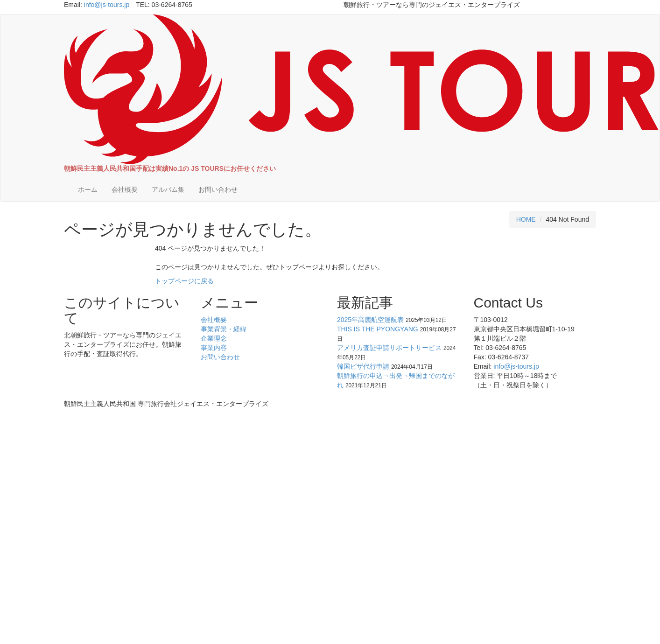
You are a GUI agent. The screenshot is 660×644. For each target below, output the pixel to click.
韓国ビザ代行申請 (363, 366)
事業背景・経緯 (224, 329)
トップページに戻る (184, 281)
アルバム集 (168, 189)
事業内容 (214, 348)
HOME (526, 219)
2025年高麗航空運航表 (370, 320)
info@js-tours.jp (107, 5)
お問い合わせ (218, 189)
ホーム (88, 189)
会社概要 (125, 189)
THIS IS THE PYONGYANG (378, 329)
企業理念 (214, 338)
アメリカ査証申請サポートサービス (389, 348)
